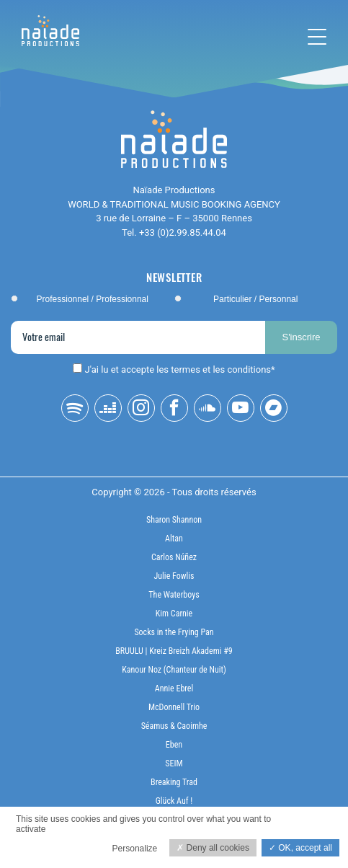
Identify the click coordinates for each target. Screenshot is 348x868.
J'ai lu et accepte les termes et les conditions (178, 369)
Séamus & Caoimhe (174, 726)
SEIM (174, 763)
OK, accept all (300, 848)
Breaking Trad (174, 782)
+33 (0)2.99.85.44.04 (183, 232)
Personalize (135, 849)
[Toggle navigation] (317, 37)
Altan (174, 539)
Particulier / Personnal (255, 299)
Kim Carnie (174, 614)
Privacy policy (37, 845)
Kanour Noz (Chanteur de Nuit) (174, 670)
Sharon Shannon (174, 520)
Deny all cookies (213, 848)
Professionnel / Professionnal (93, 299)
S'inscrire (301, 337)
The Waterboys (174, 595)
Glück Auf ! (174, 801)
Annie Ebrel (174, 688)
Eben (174, 745)
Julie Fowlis (174, 576)
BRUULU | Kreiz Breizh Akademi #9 (174, 651)
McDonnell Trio (174, 707)
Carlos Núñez (174, 557)
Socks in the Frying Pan (174, 632)
